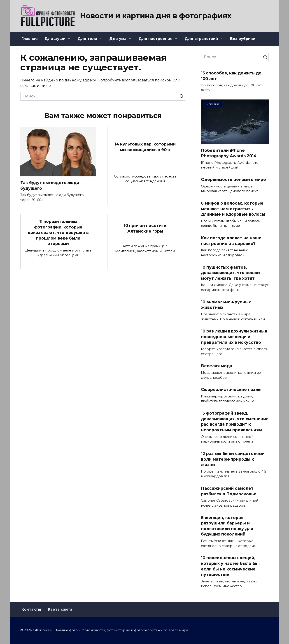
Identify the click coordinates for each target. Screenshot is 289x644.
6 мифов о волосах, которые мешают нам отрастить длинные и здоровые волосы (233, 209)
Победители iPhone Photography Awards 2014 (229, 153)
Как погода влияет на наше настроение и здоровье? (231, 241)
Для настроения (156, 39)
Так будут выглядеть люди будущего (50, 185)
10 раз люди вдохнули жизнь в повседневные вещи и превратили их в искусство (234, 337)
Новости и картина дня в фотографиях (156, 16)
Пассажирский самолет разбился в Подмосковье (229, 491)
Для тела (87, 39)
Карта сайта (60, 609)
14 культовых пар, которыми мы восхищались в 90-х (145, 147)
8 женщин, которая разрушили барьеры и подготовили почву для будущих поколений (227, 526)
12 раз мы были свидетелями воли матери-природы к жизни (233, 459)
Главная (30, 39)
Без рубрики (243, 39)
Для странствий (201, 39)
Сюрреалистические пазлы (231, 389)
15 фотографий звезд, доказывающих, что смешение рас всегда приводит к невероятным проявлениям (235, 421)
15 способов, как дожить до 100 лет (231, 76)
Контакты (31, 609)
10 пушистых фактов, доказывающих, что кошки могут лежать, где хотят (230, 272)
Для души (55, 39)
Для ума (118, 39)
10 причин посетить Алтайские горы (145, 228)
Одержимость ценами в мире (233, 179)
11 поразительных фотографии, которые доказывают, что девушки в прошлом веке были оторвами (58, 233)
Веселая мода (217, 366)
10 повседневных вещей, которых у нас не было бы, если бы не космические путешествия (230, 566)
